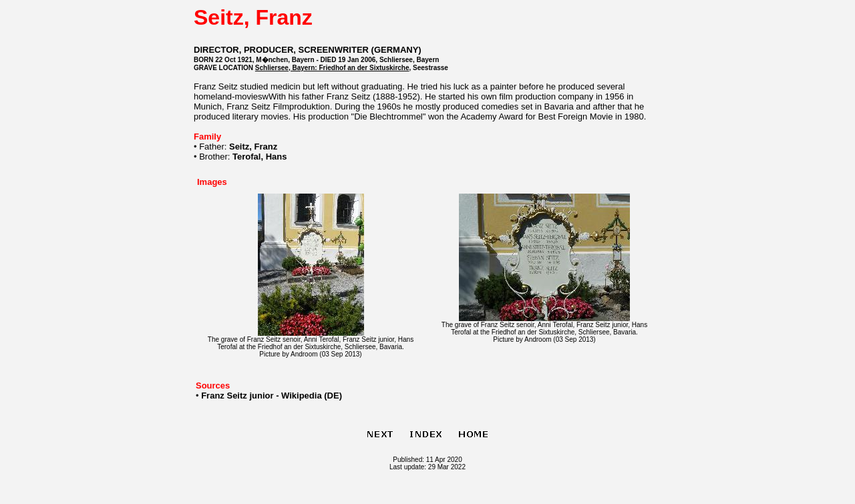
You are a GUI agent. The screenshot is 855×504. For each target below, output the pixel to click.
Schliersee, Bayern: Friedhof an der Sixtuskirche (332, 68)
